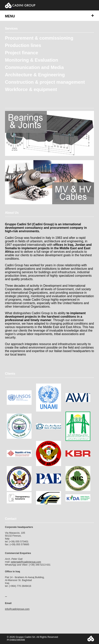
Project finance (22, 53)
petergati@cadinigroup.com (26, 562)
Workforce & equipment (31, 89)
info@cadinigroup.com (17, 609)
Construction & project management (45, 82)
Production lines (23, 45)
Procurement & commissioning (39, 38)
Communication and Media (34, 67)
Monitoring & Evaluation (32, 60)
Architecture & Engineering (35, 75)
